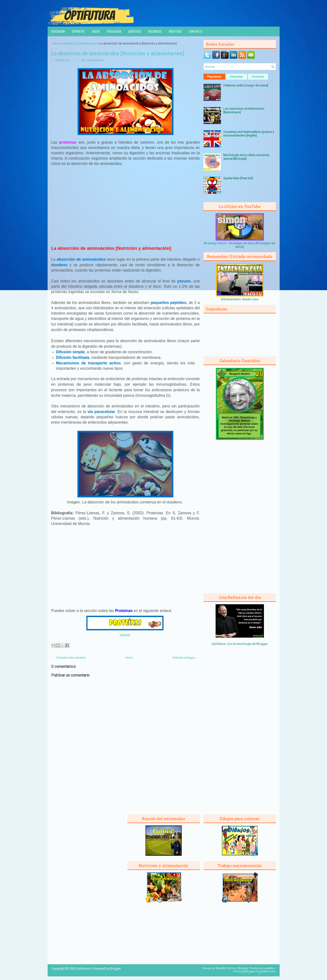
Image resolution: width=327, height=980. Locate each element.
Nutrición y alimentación (80, 43)
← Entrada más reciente (69, 658)
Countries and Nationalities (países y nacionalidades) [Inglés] (249, 134)
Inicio (56, 43)
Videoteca (175, 31)
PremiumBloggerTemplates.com (255, 971)
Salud (96, 31)
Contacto (195, 31)
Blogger (262, 644)
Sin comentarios (92, 60)
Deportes (78, 31)
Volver (125, 635)
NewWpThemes (226, 968)
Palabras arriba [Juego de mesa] (246, 85)
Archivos (258, 77)
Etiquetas (237, 77)
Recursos (155, 31)
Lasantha (269, 968)
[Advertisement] (125, 206)
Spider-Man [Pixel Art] (238, 178)
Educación (58, 31)
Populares (214, 77)
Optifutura (62, 60)
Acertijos (135, 31)
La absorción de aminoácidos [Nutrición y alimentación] (118, 53)
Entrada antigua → (186, 658)
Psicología (114, 31)
